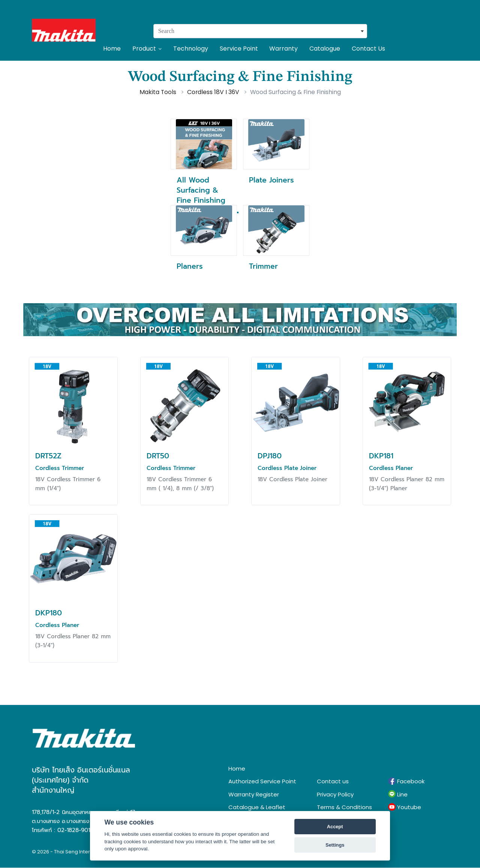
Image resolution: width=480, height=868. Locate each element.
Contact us (333, 781)
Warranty (283, 49)
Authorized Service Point (262, 781)
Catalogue (325, 49)
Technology (191, 49)
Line (398, 794)
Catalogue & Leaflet (257, 807)
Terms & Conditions (344, 807)
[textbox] (260, 31)
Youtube (405, 807)
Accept (335, 827)
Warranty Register (254, 794)
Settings (335, 845)
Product (147, 49)
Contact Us (368, 49)
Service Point (239, 49)
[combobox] (260, 31)
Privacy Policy (335, 794)
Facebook (406, 781)
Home (112, 49)
